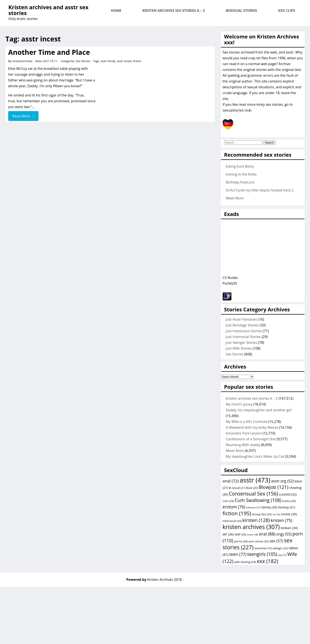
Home (116, 11)
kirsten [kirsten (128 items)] (256, 520)
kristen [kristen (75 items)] (281, 520)
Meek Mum (235, 198)
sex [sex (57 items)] (276, 541)
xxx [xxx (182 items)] (267, 561)
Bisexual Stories (241, 11)
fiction (137, 61)
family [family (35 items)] (269, 507)
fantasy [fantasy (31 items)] (287, 507)
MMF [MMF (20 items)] (240, 535)
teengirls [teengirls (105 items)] (262, 554)
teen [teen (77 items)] (238, 554)
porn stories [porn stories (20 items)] (259, 541)
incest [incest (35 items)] (289, 514)
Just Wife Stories (239, 348)
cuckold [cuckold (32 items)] (288, 494)
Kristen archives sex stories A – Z (174, 11)
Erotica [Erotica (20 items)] (289, 501)
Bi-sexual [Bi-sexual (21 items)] (237, 488)
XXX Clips (287, 11)
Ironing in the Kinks (241, 174)
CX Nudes (230, 278)
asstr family (108, 61)
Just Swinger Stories (242, 343)
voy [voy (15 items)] (282, 555)
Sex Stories (83, 61)
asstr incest (124, 61)
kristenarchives (23, 61)
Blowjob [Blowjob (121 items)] (273, 487)
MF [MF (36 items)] (228, 534)
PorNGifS (230, 283)
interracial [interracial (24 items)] (232, 521)
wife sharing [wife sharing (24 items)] (245, 562)
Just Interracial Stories (243, 337)
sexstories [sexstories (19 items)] (263, 548)
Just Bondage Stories (242, 325)
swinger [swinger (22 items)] (280, 548)
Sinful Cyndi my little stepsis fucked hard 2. (260, 190)
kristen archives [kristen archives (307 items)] (251, 527)
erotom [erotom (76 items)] (234, 507)
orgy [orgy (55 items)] (284, 534)
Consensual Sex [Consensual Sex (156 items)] (253, 494)
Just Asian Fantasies (242, 319)
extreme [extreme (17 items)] (253, 507)
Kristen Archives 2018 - (165, 580)
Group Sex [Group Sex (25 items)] (262, 514)
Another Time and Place (49, 52)
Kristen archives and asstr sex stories (48, 10)
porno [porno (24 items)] (241, 541)
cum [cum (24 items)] (228, 501)
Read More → (23, 116)
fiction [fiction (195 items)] (237, 513)
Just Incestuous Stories (244, 331)
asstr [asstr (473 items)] (255, 480)
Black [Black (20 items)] (252, 488)
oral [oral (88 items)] (267, 534)
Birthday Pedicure (240, 182)
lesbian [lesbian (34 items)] (289, 528)
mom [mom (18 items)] (253, 535)
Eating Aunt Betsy (240, 166)
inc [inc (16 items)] (277, 514)
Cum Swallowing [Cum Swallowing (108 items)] (258, 500)
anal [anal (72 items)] (231, 481)
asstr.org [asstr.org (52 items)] (282, 481)
